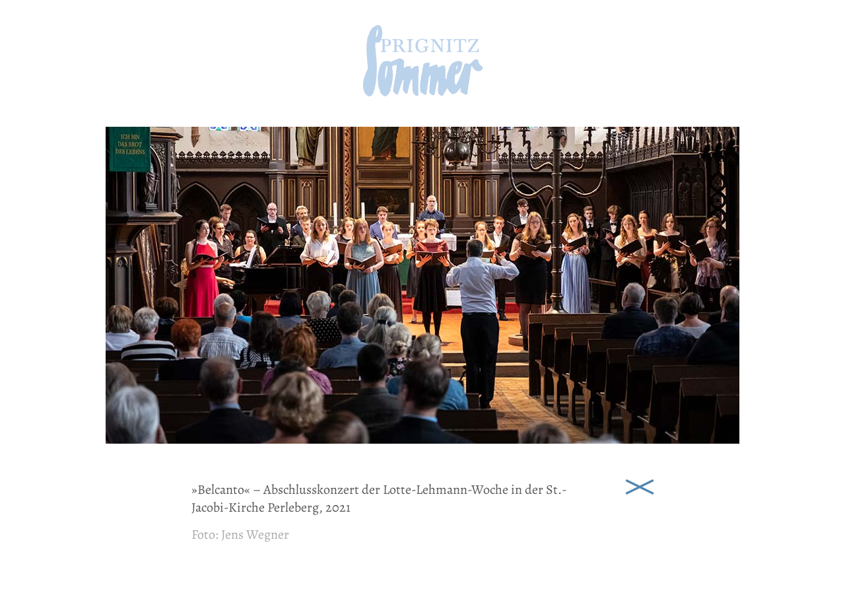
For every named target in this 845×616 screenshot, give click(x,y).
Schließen (640, 486)
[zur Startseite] (423, 92)
